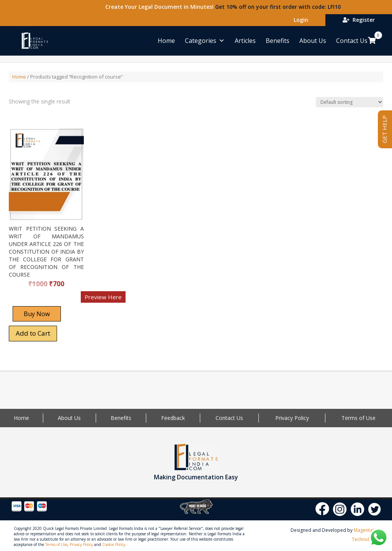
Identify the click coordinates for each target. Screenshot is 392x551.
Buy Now (37, 314)
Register (359, 20)
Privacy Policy (292, 418)
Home (166, 41)
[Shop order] (350, 102)
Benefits (278, 41)
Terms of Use (359, 418)
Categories (205, 41)
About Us (313, 41)
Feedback (173, 418)
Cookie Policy (114, 544)
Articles (245, 41)
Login (299, 20)
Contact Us (352, 41)
